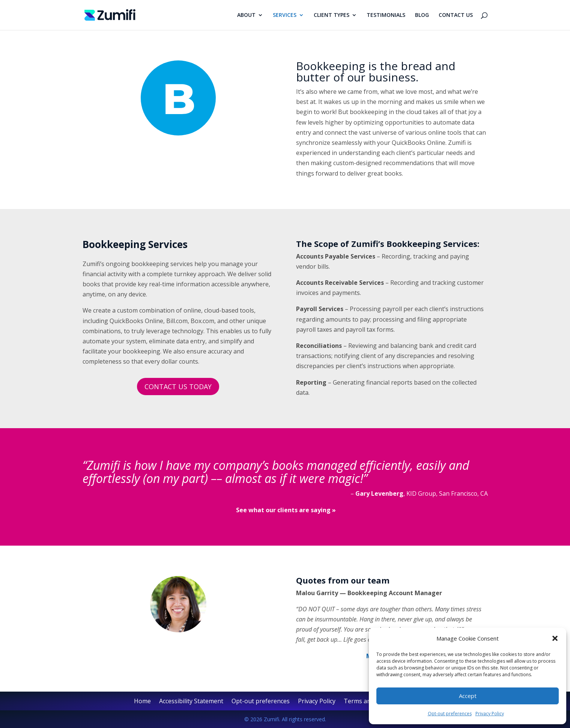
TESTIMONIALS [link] (386, 15)
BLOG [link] (422, 15)
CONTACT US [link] (456, 15)
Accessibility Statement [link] (191, 702)
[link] (110, 14)
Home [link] (142, 702)
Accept (468, 696)
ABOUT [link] (246, 15)
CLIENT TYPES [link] (332, 15)
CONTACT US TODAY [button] (178, 387)
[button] (555, 638)
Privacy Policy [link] (490, 714)
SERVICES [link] (285, 15)
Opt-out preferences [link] (450, 714)
